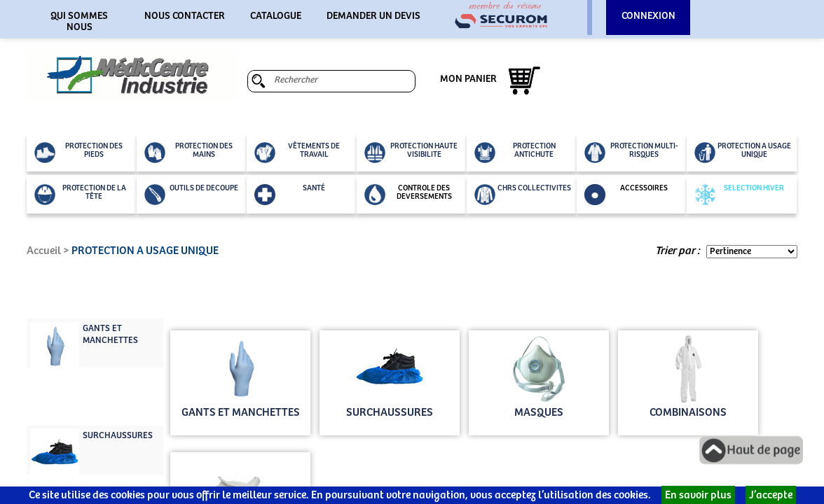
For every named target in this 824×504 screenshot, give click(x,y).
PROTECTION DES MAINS (188, 153)
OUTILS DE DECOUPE (191, 195)
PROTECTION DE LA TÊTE (80, 195)
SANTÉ (290, 195)
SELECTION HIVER (739, 195)
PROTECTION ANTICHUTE (515, 153)
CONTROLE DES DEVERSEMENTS (408, 195)
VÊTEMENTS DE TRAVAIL (297, 153)
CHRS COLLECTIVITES (523, 195)
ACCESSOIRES (626, 195)
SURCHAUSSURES (118, 436)
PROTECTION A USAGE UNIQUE (743, 153)
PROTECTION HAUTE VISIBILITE (411, 153)
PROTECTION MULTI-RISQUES (631, 153)
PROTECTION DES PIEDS (78, 153)
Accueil (44, 251)
